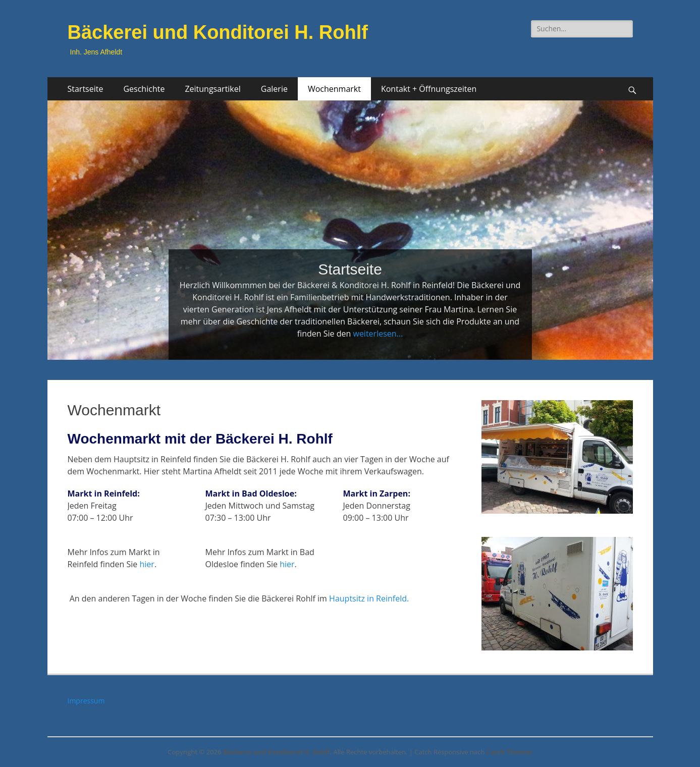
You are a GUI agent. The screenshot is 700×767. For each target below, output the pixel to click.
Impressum (86, 701)
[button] (264, 511)
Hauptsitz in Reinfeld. (369, 598)
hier (147, 564)
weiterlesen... (378, 334)
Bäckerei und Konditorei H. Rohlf (218, 32)
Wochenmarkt (334, 89)
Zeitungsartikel (212, 89)
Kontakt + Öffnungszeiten (429, 89)
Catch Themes (509, 752)
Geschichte (144, 89)
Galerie (274, 89)
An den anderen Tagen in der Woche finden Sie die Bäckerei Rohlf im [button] (238, 598)
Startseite (86, 89)
